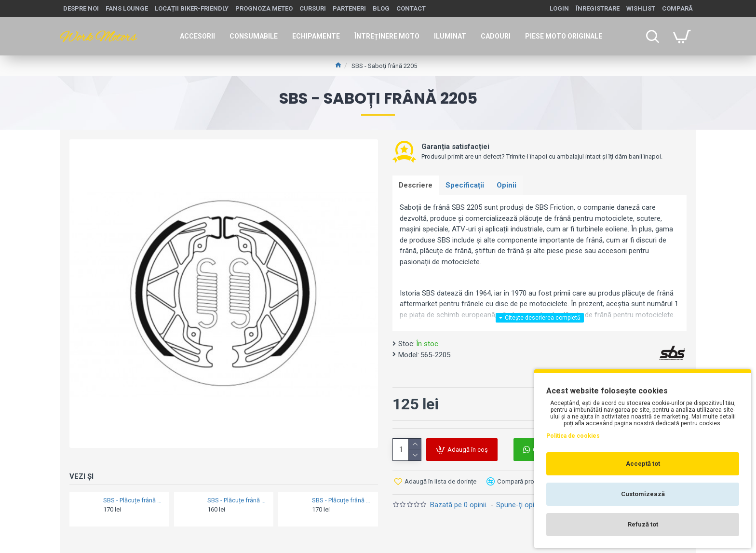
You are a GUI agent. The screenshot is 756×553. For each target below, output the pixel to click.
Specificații (467, 186)
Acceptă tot (643, 464)
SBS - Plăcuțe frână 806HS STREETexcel (237, 500)
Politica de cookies (573, 436)
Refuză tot (643, 524)
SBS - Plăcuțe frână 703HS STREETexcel (342, 500)
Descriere (417, 186)
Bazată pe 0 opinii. (459, 504)
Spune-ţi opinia (520, 504)
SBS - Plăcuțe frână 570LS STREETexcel (133, 500)
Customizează (643, 494)
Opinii (511, 186)
